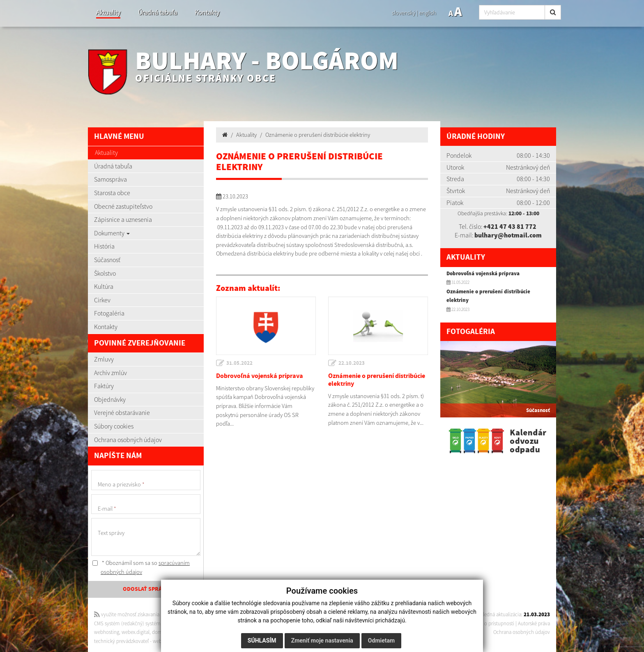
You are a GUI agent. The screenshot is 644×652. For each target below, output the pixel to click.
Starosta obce (112, 193)
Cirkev (102, 300)
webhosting (107, 632)
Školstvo (105, 273)
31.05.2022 (239, 363)
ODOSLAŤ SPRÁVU (146, 589)
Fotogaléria (109, 313)
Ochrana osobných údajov (128, 440)
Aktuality (108, 13)
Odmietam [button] (381, 640)
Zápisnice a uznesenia (123, 219)
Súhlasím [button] (262, 640)
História (104, 246)
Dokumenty (112, 233)
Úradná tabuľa (158, 13)
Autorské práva (534, 623)
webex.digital (136, 632)
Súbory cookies (114, 426)
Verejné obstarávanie (122, 412)
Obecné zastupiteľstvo (123, 206)
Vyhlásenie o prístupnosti (487, 623)
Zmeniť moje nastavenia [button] (322, 640)
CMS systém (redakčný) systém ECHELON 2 (140, 623)
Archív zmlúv (110, 373)
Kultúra (104, 286)
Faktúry (104, 386)
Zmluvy (104, 359)
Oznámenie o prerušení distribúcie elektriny (318, 135)
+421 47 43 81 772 (510, 226)
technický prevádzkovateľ (121, 641)
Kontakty (207, 13)
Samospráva (110, 179)
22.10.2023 (352, 363)
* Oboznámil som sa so (141, 567)
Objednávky (110, 399)
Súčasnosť (107, 260)
